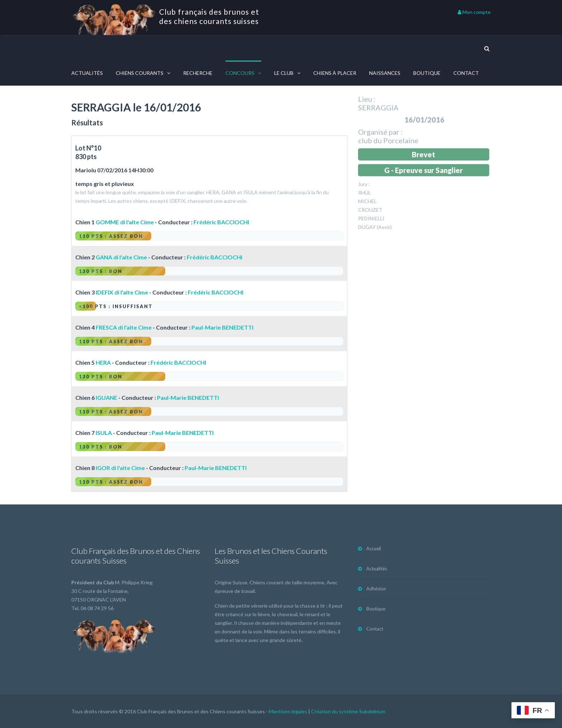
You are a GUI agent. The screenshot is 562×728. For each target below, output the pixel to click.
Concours (240, 73)
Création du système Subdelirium (348, 711)
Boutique (427, 73)
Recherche (198, 73)
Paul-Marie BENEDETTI (222, 327)
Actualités (87, 73)
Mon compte (474, 12)
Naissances (385, 73)
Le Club (284, 73)
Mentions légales (288, 711)
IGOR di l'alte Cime (120, 468)
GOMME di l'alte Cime (125, 222)
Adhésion (376, 589)
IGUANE (106, 397)
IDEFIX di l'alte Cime (122, 292)
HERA (103, 362)
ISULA (104, 433)
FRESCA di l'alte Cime (124, 327)
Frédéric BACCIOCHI (221, 222)
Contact (466, 73)
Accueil (374, 549)
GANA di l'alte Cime (121, 257)
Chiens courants (140, 73)
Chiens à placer (335, 73)
